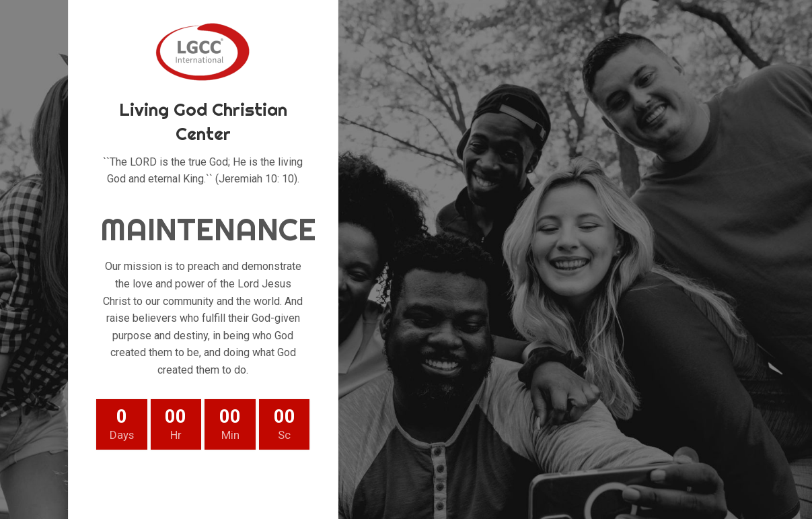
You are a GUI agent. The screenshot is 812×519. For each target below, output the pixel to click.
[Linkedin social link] (235, 483)
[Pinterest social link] (203, 483)
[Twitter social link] (171, 483)
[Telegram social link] (268, 483)
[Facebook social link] (139, 483)
